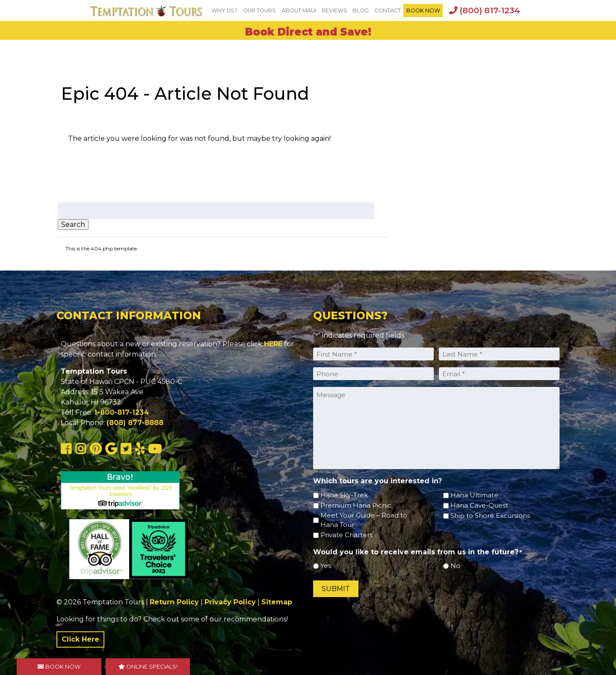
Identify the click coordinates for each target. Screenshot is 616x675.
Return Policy (174, 602)
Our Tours (259, 10)
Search (73, 225)
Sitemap (277, 602)
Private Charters (346, 535)
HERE (273, 344)
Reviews (335, 10)
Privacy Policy (230, 602)
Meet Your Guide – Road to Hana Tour (364, 520)
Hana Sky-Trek (344, 495)
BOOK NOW (423, 10)
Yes (326, 566)
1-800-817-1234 (121, 412)
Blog (361, 10)
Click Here (80, 639)
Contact (388, 10)
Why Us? (224, 10)
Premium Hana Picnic (356, 505)
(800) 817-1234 (485, 10)
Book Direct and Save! (308, 32)
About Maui (299, 10)
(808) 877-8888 (135, 423)
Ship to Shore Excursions (490, 516)
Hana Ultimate (474, 495)
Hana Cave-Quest (479, 505)
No (455, 566)
